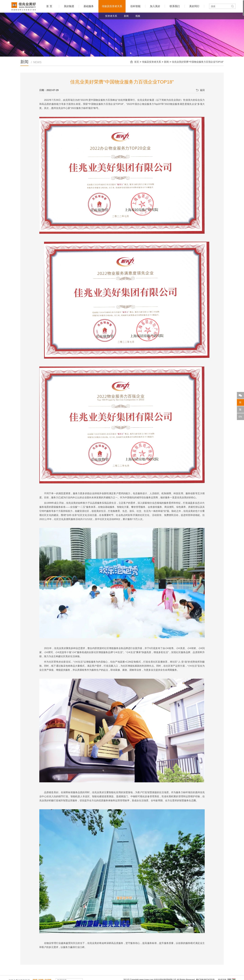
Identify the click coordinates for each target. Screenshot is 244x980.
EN (240, 417)
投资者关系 (111, 16)
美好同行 (194, 6)
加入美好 (155, 6)
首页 (137, 62)
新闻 (126, 16)
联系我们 (175, 6)
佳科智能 (135, 6)
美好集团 (69, 6)
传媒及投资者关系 (112, 6)
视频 (138, 16)
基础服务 (89, 6)
